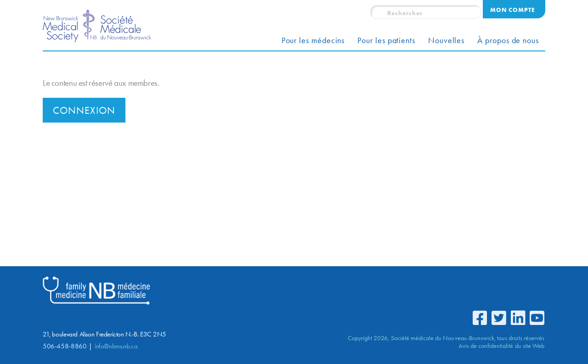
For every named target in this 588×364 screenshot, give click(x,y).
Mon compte (512, 10)
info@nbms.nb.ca (116, 346)
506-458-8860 (65, 346)
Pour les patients (386, 40)
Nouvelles (446, 40)
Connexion (84, 110)
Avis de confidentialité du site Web (501, 346)
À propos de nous (508, 40)
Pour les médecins (313, 40)
